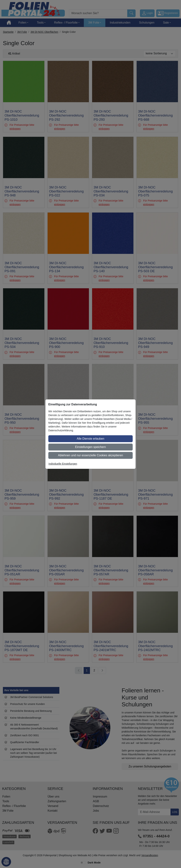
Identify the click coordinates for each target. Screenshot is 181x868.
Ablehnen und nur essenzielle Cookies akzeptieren (90, 455)
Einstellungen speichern (90, 447)
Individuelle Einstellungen (63, 464)
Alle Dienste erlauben (90, 439)
